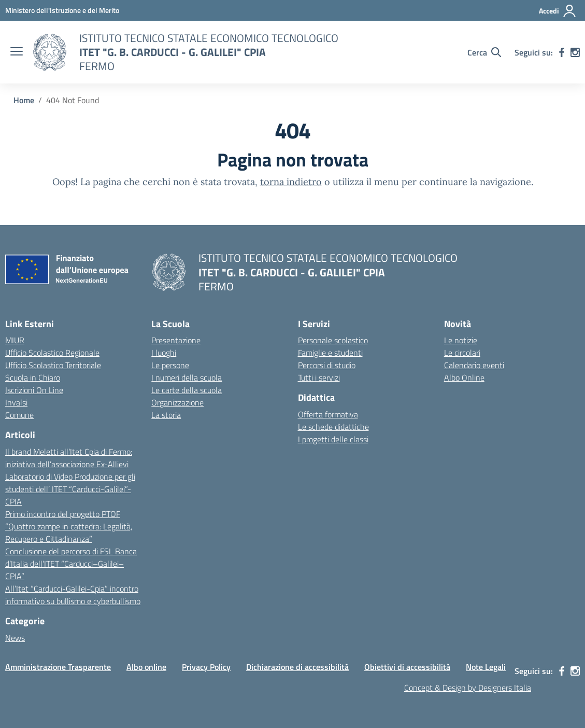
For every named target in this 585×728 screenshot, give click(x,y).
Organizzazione (177, 402)
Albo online (146, 667)
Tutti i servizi (319, 377)
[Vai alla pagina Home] (24, 100)
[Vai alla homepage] (50, 52)
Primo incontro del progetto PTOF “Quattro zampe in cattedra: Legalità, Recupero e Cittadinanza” (69, 526)
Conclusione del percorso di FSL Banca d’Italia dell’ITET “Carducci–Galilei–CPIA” (71, 564)
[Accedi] (558, 11)
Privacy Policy (206, 667)
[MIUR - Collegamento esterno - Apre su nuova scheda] (62, 10)
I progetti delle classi (333, 439)
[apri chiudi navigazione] (17, 52)
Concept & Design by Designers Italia (468, 688)
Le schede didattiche (333, 427)
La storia (166, 415)
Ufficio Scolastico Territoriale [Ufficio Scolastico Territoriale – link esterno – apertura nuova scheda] (53, 365)
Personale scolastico (333, 340)
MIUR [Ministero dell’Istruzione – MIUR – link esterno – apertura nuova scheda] (15, 340)
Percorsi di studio (327, 365)
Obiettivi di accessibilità (407, 667)
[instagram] (575, 52)
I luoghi (164, 353)
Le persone (170, 365)
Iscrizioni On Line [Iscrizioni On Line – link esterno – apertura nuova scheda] (34, 390)
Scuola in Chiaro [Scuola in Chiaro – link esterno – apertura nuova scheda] (33, 377)
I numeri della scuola (187, 377)
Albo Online (464, 377)
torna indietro (291, 182)
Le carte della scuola (187, 390)
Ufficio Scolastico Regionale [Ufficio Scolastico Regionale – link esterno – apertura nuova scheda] (52, 353)
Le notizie (461, 340)
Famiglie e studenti (330, 353)
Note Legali (486, 667)
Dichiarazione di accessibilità (297, 667)
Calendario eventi (474, 365)
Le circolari (462, 353)
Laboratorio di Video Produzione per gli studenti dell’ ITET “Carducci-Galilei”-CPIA (70, 489)
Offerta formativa (328, 414)
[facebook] (562, 52)
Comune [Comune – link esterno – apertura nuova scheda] (19, 415)
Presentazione (176, 340)
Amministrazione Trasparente (58, 667)
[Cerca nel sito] (484, 52)
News (15, 638)
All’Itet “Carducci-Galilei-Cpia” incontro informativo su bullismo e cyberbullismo (73, 595)
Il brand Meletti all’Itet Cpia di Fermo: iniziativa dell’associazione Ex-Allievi (69, 458)
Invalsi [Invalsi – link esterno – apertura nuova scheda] (16, 402)
